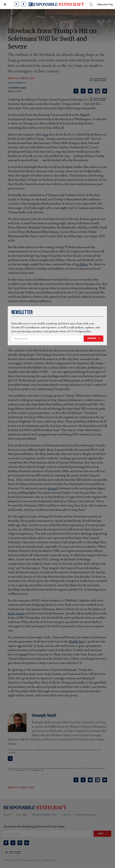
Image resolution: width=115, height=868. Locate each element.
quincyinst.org (105, 4)
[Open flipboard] (30, 4)
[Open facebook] (24, 4)
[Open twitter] (17, 4)
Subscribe (92, 338)
